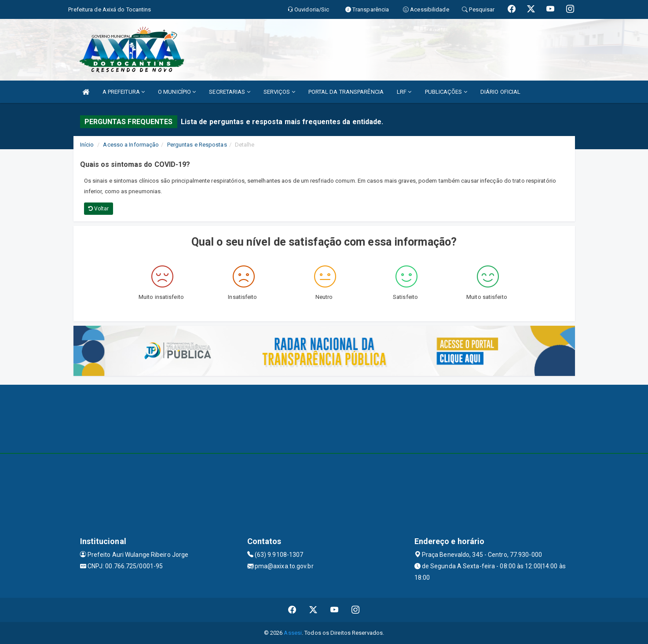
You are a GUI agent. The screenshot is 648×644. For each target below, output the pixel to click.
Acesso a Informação (131, 145)
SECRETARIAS (229, 92)
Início (87, 145)
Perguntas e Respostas (197, 145)
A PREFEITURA (124, 92)
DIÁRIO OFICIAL (500, 92)
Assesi (293, 633)
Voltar (99, 209)
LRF (404, 92)
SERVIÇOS (279, 92)
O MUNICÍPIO (177, 92)
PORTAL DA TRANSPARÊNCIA (346, 92)
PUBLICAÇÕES (446, 92)
